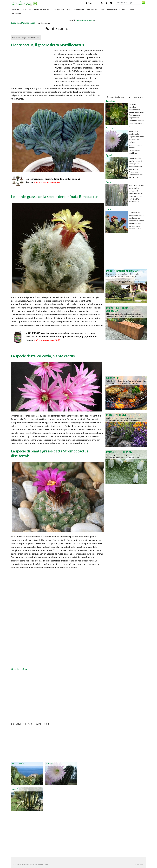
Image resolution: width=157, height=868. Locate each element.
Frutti (125, 9)
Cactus (49, 764)
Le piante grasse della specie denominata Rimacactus (55, 197)
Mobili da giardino (75, 9)
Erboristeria (58, 9)
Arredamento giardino (40, 9)
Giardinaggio (92, 9)
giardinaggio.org (85, 20)
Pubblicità (139, 865)
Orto (133, 9)
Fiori (25, 9)
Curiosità (17, 14)
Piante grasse (28, 23)
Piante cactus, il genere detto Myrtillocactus (47, 45)
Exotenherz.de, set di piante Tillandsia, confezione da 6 (53, 179)
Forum (89, 3)
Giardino (16, 9)
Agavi (15, 789)
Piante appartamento (110, 9)
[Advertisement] (40, 20)
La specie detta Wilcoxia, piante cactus (43, 356)
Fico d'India (18, 764)
